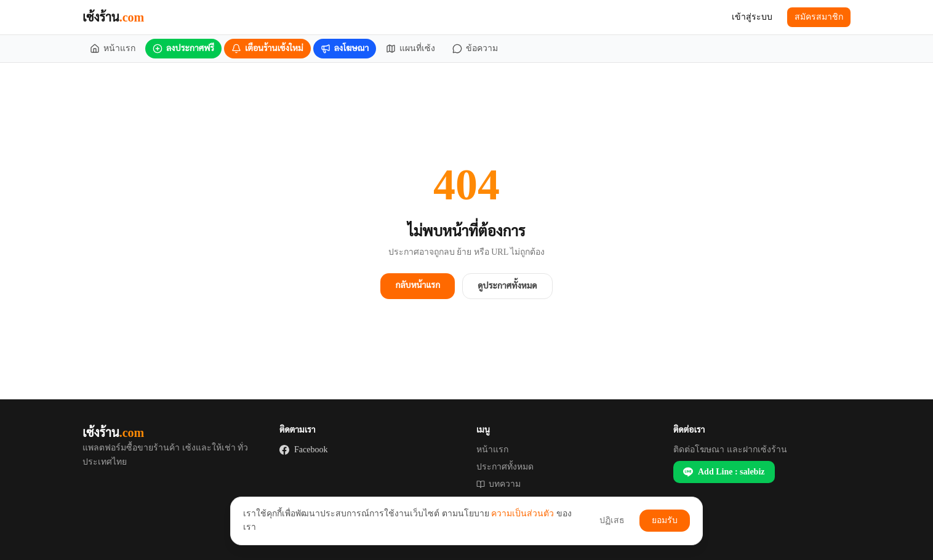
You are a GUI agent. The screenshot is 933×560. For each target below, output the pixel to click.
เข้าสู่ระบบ (752, 17)
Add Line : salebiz (724, 472)
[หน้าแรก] (113, 49)
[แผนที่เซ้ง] (410, 49)
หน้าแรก (492, 450)
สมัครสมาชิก (819, 17)
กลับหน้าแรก (418, 285)
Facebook (303, 450)
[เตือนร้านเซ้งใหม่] (267, 49)
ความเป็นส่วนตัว (523, 514)
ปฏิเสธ (612, 520)
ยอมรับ (665, 520)
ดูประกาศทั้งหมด (507, 286)
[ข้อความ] (475, 49)
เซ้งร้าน (113, 17)
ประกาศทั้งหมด (505, 467)
